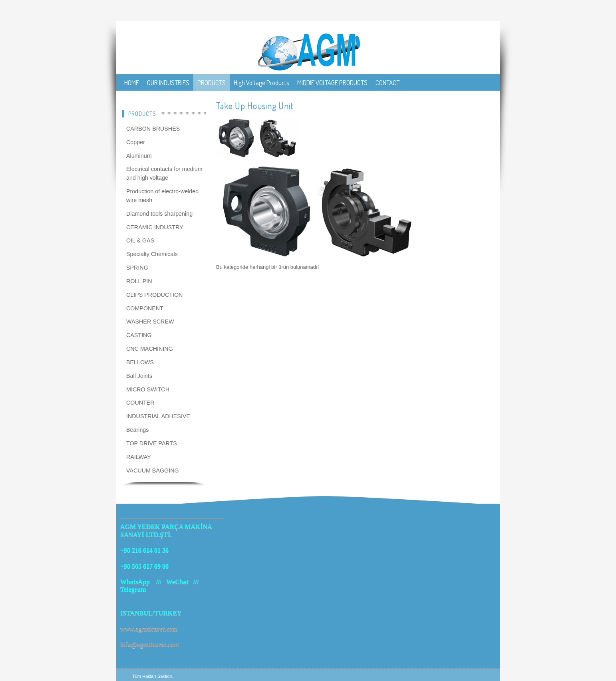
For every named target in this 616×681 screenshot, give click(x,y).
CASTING (139, 335)
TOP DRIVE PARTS (152, 443)
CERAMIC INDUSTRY (155, 227)
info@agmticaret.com (150, 644)
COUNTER (140, 403)
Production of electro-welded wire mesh (162, 196)
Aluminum (139, 156)
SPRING (137, 268)
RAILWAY (139, 457)
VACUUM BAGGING (153, 471)
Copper (136, 142)
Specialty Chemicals (152, 254)
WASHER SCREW (150, 322)
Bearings (137, 430)
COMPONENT (145, 308)
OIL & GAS (140, 240)
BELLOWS (140, 362)
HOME (132, 82)
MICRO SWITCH (148, 389)
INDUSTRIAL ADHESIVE (158, 416)
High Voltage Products (261, 82)
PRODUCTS (212, 82)
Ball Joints (139, 376)
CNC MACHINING (150, 349)
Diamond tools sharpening (159, 214)
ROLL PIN (139, 281)
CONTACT (387, 82)
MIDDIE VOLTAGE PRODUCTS (332, 82)
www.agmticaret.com (149, 629)
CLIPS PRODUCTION (154, 295)
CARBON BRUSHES (153, 129)
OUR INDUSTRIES (168, 82)
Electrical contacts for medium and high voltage (164, 173)
